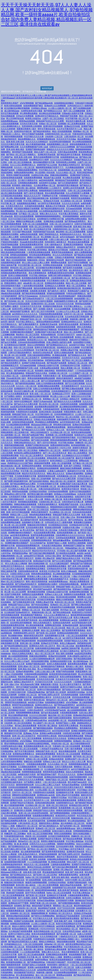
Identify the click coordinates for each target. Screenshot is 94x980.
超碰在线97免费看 (42, 463)
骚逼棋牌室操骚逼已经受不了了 (50, 167)
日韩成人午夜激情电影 (65, 257)
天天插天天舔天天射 (17, 692)
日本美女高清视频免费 (18, 787)
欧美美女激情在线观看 (81, 432)
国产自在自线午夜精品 (41, 437)
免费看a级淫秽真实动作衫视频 (27, 270)
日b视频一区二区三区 (58, 373)
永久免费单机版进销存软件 (51, 211)
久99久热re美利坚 (35, 710)
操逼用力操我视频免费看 (36, 882)
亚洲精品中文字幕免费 (57, 895)
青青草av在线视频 (27, 121)
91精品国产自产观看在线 (81, 563)
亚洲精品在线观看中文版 (61, 661)
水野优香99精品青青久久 (21, 419)
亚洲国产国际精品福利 (35, 149)
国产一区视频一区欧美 (43, 309)
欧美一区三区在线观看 (16, 576)
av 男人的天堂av (28, 486)
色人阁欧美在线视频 (71, 178)
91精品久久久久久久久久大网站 (60, 149)
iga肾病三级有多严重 (71, 648)
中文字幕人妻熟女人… (33, 201)
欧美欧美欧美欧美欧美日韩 (69, 288)
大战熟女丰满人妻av (40, 175)
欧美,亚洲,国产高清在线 (27, 620)
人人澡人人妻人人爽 (34, 499)
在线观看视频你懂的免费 (15, 862)
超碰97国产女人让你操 (47, 165)
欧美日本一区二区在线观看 (68, 754)
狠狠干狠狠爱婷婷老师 (11, 965)
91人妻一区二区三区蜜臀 (15, 355)
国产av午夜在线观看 (17, 509)
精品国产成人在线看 (53, 178)
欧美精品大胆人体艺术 (79, 805)
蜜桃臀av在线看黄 (59, 263)
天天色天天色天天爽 (45, 679)
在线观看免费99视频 (33, 178)
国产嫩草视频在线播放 (43, 728)
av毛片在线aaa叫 (67, 237)
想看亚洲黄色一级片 (13, 283)
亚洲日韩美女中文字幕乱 (31, 978)
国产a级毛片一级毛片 (57, 291)
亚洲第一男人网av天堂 (45, 558)
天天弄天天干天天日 (71, 358)
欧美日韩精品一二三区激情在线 (64, 461)
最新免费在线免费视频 (56, 427)
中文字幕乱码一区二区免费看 (56, 319)
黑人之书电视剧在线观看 (48, 669)
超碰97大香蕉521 (80, 448)
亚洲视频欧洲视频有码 (57, 821)
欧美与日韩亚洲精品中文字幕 (69, 924)
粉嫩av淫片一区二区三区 (50, 450)
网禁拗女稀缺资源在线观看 (18, 916)
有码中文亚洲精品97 (23, 401)
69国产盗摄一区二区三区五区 (43, 903)
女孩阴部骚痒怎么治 (65, 803)
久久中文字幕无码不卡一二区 (70, 129)
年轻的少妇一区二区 (60, 744)
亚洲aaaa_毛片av (31, 733)
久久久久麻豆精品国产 (59, 563)
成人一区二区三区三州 (45, 654)
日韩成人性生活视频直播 (45, 419)
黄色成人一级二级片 (75, 666)
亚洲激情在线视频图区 (51, 358)
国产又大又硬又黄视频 (75, 383)
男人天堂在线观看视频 (45, 327)
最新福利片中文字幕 (76, 471)
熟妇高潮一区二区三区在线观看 (24, 749)
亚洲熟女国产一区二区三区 (77, 759)
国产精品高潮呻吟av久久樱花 (23, 484)
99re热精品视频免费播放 (40, 515)
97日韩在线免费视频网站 (40, 255)
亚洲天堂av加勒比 (22, 440)
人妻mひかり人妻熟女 (11, 430)
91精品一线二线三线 (53, 499)
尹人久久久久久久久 (67, 774)
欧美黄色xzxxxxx (42, 798)
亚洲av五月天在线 (72, 126)
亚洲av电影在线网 (70, 625)
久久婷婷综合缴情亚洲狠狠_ (38, 744)
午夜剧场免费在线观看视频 (51, 314)
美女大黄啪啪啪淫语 (37, 273)
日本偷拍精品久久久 (13, 944)
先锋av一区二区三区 (48, 124)
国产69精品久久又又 (53, 111)
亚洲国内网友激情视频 (79, 592)
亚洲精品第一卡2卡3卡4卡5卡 (42, 929)
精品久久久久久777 (32, 196)
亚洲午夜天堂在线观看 (53, 126)
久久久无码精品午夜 (49, 936)
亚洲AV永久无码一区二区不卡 (42, 646)
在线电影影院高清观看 (66, 327)
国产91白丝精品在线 (62, 612)
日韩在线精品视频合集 (37, 448)
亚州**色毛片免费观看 (78, 263)
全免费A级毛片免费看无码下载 (50, 219)
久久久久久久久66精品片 (37, 142)
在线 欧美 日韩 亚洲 (32, 872)
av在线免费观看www (59, 581)
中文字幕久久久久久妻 (34, 137)
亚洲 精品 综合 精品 (82, 227)
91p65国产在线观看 (15, 893)
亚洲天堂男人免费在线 (28, 191)
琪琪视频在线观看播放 (28, 502)
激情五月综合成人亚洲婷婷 (39, 867)
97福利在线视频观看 (56, 293)
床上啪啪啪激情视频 (62, 574)
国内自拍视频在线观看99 (45, 288)
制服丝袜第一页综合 (36, 260)
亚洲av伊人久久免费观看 (55, 106)
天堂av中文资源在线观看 (19, 304)
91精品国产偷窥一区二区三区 (69, 587)
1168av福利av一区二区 (80, 239)
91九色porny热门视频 (30, 684)
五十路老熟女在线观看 (66, 553)
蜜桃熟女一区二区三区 (63, 906)
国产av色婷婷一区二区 (24, 371)
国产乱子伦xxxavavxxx (28, 296)
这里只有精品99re (64, 659)
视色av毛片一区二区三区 (57, 700)
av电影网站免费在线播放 (76, 219)
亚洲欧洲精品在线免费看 (49, 386)
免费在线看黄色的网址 (60, 445)
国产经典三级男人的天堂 (49, 695)
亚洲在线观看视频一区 (67, 533)
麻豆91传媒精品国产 (67, 296)
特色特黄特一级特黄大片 (56, 242)
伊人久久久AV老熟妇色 (63, 255)
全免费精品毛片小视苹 (39, 160)
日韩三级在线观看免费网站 (39, 355)
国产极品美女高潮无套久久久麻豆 (23, 942)
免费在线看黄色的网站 (24, 173)
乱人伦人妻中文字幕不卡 (70, 684)
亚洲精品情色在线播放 (55, 283)
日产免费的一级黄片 (10, 306)
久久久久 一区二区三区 (24, 167)
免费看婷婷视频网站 (63, 741)
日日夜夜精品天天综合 (58, 525)
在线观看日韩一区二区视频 (20, 857)
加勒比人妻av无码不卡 (66, 247)
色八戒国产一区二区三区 (44, 723)
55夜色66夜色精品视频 (38, 607)
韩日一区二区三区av (65, 646)
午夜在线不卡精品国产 (56, 962)
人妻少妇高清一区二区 (74, 137)
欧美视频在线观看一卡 (33, 769)
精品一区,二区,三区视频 (76, 283)
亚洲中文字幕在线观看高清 (49, 690)
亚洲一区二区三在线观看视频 (35, 224)
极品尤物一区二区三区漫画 (60, 715)
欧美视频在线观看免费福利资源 (36, 278)
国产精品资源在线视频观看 (34, 293)
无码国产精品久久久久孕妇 (76, 641)
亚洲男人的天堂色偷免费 (74, 188)
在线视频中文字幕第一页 (33, 522)
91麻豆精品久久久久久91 (25, 970)
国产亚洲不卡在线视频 (73, 268)
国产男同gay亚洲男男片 (76, 221)
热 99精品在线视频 (57, 862)
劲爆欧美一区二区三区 (81, 836)
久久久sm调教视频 (62, 309)
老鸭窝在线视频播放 (19, 255)
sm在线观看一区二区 (57, 720)
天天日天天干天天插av (66, 139)
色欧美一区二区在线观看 (36, 836)
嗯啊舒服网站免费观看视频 (36, 579)
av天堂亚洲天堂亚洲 (61, 731)
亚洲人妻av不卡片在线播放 (68, 795)
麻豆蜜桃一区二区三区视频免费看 (71, 232)
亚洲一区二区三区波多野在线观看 (34, 813)
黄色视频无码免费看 (36, 592)
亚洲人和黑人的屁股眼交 (53, 880)
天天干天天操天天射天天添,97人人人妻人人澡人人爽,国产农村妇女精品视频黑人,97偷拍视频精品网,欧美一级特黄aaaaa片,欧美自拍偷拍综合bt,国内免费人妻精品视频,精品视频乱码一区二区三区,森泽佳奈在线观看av (47, 14)
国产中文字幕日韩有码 (11, 399)
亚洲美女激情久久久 (44, 705)
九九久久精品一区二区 (66, 173)
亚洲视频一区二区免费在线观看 (72, 124)
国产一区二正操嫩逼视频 (74, 111)
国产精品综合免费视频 (73, 839)
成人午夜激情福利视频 (36, 144)
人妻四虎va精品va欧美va (36, 720)
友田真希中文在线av (48, 183)
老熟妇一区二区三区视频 (37, 759)
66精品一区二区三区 (35, 427)
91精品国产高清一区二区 (31, 319)
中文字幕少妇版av (66, 443)
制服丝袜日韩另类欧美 (58, 340)
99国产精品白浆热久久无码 (68, 558)
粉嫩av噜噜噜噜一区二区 (12, 556)
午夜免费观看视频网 (69, 713)
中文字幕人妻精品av (38, 275)
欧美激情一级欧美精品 (22, 185)
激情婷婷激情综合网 (47, 476)
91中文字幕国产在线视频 (33, 134)
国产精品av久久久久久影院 (33, 430)
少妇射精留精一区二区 (61, 278)
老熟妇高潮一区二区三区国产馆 (61, 458)
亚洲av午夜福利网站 (75, 473)
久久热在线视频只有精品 (23, 798)
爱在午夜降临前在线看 (14, 744)
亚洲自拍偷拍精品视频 (45, 803)
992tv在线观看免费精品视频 (71, 736)
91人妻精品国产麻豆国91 (68, 708)
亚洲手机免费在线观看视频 (42, 535)
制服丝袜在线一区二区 (42, 612)
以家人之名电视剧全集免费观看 (50, 383)
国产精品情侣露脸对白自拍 (53, 209)
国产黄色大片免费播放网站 (43, 916)
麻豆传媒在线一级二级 (11, 466)
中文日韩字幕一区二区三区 (30, 265)
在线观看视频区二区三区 (58, 144)
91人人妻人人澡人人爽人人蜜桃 (36, 263)
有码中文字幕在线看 (19, 160)
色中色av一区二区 (68, 610)
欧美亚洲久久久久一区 (37, 340)
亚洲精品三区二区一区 (32, 399)
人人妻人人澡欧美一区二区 (60, 108)
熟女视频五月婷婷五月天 (69, 165)
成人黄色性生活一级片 (79, 270)
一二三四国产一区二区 (79, 373)
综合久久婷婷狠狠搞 (36, 345)
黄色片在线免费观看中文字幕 (46, 157)
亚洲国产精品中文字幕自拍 (22, 803)
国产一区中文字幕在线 (34, 193)
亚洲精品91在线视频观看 (48, 468)
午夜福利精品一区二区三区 (41, 787)
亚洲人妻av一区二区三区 (48, 517)
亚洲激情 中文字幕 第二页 (30, 957)
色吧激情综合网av (53, 360)
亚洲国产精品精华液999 (25, 641)
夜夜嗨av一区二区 (81, 131)
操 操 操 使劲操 (21, 844)
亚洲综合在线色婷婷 (15, 461)
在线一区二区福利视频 (62, 463)
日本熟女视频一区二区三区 (13, 947)
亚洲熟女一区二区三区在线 (16, 659)
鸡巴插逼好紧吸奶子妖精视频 (27, 209)
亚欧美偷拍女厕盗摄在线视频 (64, 800)
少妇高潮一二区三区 (54, 137)
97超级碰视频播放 (71, 216)
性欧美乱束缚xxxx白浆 (28, 677)
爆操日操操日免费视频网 (71, 468)
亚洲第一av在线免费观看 (38, 967)
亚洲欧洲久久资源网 (31, 630)
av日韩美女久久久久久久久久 (25, 314)
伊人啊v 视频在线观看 (16, 198)
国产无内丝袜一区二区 (14, 301)
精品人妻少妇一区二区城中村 (63, 481)
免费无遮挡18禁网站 (10, 741)
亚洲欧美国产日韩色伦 (80, 175)
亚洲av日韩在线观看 (81, 425)
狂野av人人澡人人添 (56, 430)
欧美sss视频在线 (48, 335)
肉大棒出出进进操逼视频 (50, 113)
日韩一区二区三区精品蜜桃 (80, 191)
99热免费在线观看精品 (41, 574)
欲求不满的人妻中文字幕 (15, 849)
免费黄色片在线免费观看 (61, 509)
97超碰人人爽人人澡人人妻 (39, 576)
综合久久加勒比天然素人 (23, 654)
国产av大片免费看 (9, 342)
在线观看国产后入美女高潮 (64, 888)
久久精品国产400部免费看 (21, 931)
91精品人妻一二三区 (19, 515)
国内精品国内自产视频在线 (45, 329)
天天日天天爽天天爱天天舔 (13, 144)
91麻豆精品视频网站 (59, 175)
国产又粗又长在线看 (40, 440)
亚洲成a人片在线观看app (65, 494)
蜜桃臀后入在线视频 (72, 957)
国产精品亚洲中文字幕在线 (69, 155)
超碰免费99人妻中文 (42, 697)
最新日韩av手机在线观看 (71, 885)
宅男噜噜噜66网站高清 (41, 540)
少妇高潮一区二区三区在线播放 (32, 458)
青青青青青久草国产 (10, 103)
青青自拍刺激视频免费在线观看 (41, 378)
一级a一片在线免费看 (81, 576)
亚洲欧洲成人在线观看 (53, 221)
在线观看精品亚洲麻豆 (64, 103)
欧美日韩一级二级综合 (26, 188)
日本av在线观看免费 (17, 818)
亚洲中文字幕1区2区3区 (45, 347)
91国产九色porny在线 (43, 401)
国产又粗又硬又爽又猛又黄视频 (60, 911)
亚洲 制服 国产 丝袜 (63, 921)
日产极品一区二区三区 (29, 214)
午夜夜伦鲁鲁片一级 (52, 376)
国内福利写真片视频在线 (68, 185)
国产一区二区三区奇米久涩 (55, 453)
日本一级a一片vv (68, 517)
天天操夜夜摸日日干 (70, 386)
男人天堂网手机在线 (15, 119)
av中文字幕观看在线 (80, 769)
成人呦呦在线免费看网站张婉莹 (74, 407)
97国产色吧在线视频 (65, 672)
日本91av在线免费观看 (58, 491)
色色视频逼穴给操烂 (17, 710)
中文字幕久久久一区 (48, 170)
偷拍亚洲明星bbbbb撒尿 (81, 615)
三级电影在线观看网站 (61, 864)
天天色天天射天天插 (29, 124)
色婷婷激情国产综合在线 (44, 232)
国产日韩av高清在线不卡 (33, 299)
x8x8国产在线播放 (83, 378)
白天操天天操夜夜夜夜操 (59, 836)
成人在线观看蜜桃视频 (49, 620)
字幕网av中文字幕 (50, 196)
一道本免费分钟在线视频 (44, 247)
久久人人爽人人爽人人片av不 (17, 661)
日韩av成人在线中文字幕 (73, 113)
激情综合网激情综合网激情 (48, 322)
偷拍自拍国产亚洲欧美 (20, 311)
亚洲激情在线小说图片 (20, 507)
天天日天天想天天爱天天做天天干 (69, 787)
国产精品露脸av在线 (44, 103)
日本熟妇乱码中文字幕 (70, 365)
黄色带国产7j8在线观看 (22, 152)
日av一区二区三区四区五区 (13, 880)
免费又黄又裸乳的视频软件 (60, 275)
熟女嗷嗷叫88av (15, 636)
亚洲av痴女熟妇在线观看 (45, 708)
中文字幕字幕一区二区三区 (77, 119)
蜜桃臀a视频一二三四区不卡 (49, 188)
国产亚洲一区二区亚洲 (46, 633)
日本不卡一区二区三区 (74, 314)
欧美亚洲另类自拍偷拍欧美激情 (63, 674)
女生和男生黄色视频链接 (60, 142)
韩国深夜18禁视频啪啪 (22, 247)
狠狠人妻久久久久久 (49, 214)
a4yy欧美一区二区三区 (33, 283)
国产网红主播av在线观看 (73, 389)
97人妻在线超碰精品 (15, 373)
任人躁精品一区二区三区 (71, 201)
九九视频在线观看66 (75, 167)
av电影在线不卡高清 (27, 774)
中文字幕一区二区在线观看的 (33, 471)
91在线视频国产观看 (78, 954)
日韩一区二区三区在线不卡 (61, 224)
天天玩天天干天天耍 (48, 296)
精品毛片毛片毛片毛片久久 (34, 473)
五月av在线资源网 (53, 455)
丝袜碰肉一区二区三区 (20, 913)
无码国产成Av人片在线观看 (34, 965)
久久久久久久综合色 (71, 203)
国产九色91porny (76, 520)
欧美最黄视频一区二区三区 (70, 808)
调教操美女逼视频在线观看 (24, 795)
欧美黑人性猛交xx (33, 119)
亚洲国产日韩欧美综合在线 (34, 363)
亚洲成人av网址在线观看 (51, 733)
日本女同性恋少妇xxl (72, 931)
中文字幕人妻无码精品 (69, 214)
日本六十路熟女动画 (64, 767)
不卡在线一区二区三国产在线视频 (72, 551)
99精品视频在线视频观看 (25, 504)
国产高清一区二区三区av (47, 530)
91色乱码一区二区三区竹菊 (22, 268)
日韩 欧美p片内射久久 (28, 854)
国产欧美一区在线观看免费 (62, 337)
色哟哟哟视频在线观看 (78, 764)
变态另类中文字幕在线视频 (78, 430)
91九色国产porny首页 (43, 589)
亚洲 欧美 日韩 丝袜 (15, 142)
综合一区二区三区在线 (23, 347)
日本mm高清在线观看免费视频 (31, 342)
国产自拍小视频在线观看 (12, 618)
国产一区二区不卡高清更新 (43, 311)
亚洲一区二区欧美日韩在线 (16, 337)
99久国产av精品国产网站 (33, 435)
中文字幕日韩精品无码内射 (35, 718)
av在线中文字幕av (77, 345)
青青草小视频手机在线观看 (18, 175)
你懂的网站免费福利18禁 (58, 859)
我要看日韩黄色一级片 (27, 129)
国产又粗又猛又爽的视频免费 (42, 553)
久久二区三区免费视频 (32, 738)
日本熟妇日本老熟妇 (38, 491)
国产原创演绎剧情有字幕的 (64, 437)
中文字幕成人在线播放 (16, 340)
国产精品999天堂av (62, 589)
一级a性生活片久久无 (68, 936)
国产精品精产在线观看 (57, 363)
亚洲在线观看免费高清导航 (31, 245)
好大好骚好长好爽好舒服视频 (17, 108)
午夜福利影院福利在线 (14, 836)
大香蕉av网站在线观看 (49, 368)
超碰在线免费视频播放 (46, 754)
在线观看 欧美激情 (38, 291)
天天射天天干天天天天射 (31, 306)
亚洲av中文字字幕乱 (50, 643)
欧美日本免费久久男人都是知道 (45, 651)
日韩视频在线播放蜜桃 (28, 183)
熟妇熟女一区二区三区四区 (28, 335)
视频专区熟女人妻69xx (16, 360)
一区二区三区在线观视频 (77, 636)
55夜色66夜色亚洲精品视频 (48, 648)
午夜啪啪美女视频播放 (69, 196)
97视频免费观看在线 (46, 139)
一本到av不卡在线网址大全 (52, 749)
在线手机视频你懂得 (10, 281)
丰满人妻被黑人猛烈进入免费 (59, 342)
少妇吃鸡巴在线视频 (69, 404)
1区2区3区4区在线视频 (66, 597)
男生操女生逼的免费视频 (79, 242)
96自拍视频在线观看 (66, 942)
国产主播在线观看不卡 (29, 324)
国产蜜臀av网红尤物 (10, 147)
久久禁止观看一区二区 (45, 790)
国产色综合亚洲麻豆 (40, 605)
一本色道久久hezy (47, 597)
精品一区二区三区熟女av (28, 936)
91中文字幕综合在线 (47, 129)
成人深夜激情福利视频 (31, 852)
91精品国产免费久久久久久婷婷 (67, 515)
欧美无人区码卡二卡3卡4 (75, 211)
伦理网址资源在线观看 (53, 265)
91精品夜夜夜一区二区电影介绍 (15, 432)
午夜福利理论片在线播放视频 (33, 281)
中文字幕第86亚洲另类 (14, 759)
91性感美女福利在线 (10, 381)
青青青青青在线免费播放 (54, 772)
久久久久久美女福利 (38, 715)
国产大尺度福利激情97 (68, 183)
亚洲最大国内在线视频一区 (20, 918)
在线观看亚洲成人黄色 (24, 790)
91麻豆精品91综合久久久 (25, 443)
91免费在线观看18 (84, 607)
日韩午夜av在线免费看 (68, 152)
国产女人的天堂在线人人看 (61, 618)
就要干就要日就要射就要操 (60, 718)
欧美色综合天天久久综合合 (55, 738)
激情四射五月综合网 (55, 260)
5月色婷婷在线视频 (70, 695)
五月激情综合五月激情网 (15, 345)
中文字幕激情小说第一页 (58, 281)
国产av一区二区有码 (13, 777)
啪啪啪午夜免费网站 (66, 844)
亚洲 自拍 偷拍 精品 (15, 149)
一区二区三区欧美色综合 (19, 479)
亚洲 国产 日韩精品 (73, 466)
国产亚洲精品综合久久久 (57, 345)
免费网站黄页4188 (53, 625)
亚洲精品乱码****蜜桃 (18, 903)
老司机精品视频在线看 (53, 466)
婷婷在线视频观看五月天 (81, 144)
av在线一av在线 (84, 553)
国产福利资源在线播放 (25, 383)
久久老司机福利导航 (37, 821)
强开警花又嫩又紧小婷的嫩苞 (40, 494)
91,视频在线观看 (59, 355)
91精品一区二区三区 (10, 839)
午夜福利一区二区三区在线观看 (66, 746)
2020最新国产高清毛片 (25, 972)
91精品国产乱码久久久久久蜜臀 (50, 121)
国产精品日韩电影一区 (78, 949)
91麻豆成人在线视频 (33, 762)
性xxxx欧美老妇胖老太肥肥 (32, 242)
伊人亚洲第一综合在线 (45, 173)
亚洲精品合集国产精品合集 (80, 738)
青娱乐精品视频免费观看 (73, 381)
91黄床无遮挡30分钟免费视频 (41, 497)
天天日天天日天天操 (65, 304)
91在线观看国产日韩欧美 (15, 250)
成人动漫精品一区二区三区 (73, 823)
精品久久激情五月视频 (22, 926)
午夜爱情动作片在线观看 (27, 412)
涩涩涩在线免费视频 (81, 697)
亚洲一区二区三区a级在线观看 (31, 954)
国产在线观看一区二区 (46, 486)
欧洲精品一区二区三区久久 (61, 913)
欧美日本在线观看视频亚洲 (43, 934)
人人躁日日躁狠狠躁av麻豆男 (42, 417)
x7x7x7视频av (72, 702)
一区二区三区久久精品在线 (13, 569)
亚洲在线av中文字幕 (42, 561)
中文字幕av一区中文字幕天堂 (72, 849)
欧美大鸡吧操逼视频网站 (71, 677)
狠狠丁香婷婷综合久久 (49, 234)
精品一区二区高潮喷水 (74, 332)
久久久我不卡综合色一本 (12, 229)
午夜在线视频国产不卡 (59, 579)
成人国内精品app (12, 111)
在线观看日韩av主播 (63, 227)
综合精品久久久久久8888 (68, 347)
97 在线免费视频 (14, 299)
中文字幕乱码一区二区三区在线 (52, 628)
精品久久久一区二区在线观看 (37, 864)
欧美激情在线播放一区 (16, 962)
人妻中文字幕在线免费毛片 (20, 353)
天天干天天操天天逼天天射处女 (22, 219)
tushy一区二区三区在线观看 (38, 877)
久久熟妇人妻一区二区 (60, 432)
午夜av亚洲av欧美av (36, 692)
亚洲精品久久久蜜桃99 (55, 286)
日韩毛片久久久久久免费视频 (62, 147)
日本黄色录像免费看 (39, 239)
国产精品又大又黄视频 (18, 831)
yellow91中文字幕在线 (34, 556)
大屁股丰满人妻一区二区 (80, 250)
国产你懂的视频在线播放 (69, 903)
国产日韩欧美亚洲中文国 (24, 602)
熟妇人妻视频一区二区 (70, 368)
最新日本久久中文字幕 (81, 396)
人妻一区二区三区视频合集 (20, 162)
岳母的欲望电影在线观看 (12, 178)
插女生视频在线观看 (67, 751)
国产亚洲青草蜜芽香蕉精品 (18, 587)
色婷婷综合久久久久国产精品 (55, 270)
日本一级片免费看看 (74, 749)
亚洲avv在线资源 (56, 759)
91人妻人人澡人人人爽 (60, 396)
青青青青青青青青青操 (18, 756)
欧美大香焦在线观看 (13, 106)
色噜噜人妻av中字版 (69, 350)
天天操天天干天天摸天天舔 (43, 587)
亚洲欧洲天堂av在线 (47, 155)
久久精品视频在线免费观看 (18, 425)
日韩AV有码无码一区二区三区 (58, 134)
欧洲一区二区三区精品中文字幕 (38, 229)
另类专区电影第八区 (13, 718)
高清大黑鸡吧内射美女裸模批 (67, 918)
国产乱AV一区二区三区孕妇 (45, 875)
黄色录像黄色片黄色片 (26, 468)
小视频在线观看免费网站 (27, 170)
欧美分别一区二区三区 (65, 602)
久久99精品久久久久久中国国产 (76, 455)
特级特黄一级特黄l (78, 319)
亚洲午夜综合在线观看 (11, 278)
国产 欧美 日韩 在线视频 (79, 566)
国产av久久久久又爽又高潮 (26, 404)
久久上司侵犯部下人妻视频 (78, 193)
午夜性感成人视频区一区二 (68, 939)
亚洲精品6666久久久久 (72, 322)
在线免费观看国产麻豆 (33, 106)
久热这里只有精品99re (69, 530)
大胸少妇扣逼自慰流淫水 (15, 257)
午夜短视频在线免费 (20, 239)
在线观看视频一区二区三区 (70, 170)
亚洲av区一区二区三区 (78, 363)
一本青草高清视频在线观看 (39, 252)
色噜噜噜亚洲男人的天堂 (32, 317)
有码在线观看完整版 (40, 661)
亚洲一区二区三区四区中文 (24, 736)
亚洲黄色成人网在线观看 (56, 949)
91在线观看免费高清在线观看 (50, 641)
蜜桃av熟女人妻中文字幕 (15, 494)
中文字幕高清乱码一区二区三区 (78, 947)
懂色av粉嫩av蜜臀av (62, 540)
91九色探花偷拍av (36, 360)
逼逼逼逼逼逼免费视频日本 (28, 545)
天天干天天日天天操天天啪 (24, 900)
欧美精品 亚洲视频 (28, 839)
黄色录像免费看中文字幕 (44, 162)
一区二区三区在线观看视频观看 (59, 299)
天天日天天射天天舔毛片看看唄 (39, 301)
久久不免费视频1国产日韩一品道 (34, 147)
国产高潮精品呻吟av (36, 962)
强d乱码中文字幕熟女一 (80, 340)
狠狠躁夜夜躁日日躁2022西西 (53, 191)
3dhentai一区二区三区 (54, 944)
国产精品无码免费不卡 (11, 363)
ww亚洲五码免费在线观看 (22, 407)
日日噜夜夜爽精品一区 (14, 720)
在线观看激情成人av (69, 157)
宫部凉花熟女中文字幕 (54, 317)
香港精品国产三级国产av (78, 291)
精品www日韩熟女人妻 (42, 425)
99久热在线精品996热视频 (13, 252)
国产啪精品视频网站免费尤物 (14, 821)
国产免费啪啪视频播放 (60, 813)
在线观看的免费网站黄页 (43, 816)
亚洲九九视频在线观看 (18, 275)
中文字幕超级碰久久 (40, 507)
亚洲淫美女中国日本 (23, 131)
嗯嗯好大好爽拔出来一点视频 (29, 221)
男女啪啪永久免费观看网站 (47, 422)
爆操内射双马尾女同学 (34, 636)
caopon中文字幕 (8, 620)
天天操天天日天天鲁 (44, 682)
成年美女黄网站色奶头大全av (78, 944)
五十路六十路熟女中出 (28, 180)
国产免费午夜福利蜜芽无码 (16, 481)
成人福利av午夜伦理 (29, 520)
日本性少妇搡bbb (73, 898)
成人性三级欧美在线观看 (12, 193)
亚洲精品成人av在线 (69, 620)
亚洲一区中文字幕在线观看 (16, 227)
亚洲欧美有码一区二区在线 (43, 304)
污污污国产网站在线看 (22, 232)
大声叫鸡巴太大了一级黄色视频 (59, 522)
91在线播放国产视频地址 (32, 615)
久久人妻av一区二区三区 (40, 756)
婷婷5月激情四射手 (65, 378)
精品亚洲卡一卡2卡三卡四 (60, 448)
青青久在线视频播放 (63, 834)
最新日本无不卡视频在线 (44, 926)
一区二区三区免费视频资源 (13, 895)
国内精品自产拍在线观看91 (67, 180)
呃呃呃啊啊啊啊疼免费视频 (28, 713)
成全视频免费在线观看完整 (46, 407)
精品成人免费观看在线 (80, 581)
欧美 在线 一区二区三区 (40, 394)
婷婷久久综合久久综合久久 (22, 327)
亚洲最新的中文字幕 (23, 389)
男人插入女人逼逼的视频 (27, 211)
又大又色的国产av (38, 543)
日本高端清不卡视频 (13, 201)
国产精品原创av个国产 (47, 774)
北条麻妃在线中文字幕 (22, 561)
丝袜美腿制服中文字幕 (55, 636)
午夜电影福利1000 (51, 409)
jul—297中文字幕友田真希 (49, 203)
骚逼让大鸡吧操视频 (65, 600)
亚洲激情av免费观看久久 (23, 754)
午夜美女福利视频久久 (76, 293)
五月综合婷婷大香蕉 (35, 527)
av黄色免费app (42, 960)
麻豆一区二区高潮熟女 (76, 286)
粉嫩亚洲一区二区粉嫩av (15, 834)
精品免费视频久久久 (27, 139)
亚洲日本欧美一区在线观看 (51, 412)
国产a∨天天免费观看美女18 (16, 394)
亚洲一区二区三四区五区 (38, 509)
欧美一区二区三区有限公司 (41, 227)
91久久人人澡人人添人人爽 (74, 762)
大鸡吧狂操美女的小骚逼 (32, 111)
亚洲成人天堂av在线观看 (24, 538)
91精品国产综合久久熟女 (37, 373)
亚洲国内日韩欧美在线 (53, 306)
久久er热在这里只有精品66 (77, 317)
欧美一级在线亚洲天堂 (22, 589)
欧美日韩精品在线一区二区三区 (53, 520)
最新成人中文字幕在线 (55, 206)
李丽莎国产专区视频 (69, 116)
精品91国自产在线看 (47, 908)
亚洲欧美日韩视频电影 (73, 245)
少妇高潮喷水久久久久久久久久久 (70, 535)
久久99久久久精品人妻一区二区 (23, 489)
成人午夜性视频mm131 (14, 499)
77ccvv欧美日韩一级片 (16, 378)
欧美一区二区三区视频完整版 (40, 834)
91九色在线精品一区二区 (67, 929)
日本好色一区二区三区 (27, 908)
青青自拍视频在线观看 (43, 741)
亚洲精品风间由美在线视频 (56, 777)
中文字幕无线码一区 (44, 414)
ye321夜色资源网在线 (20, 535)
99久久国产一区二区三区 (45, 152)
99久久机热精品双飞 (40, 432)
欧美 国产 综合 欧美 (74, 872)
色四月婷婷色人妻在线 (47, 736)
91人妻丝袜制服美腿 (35, 625)
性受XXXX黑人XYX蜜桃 (32, 126)
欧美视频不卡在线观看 (60, 198)
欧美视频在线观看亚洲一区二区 (38, 746)
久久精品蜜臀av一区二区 (45, 185)
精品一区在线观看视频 (62, 131)
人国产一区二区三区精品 (53, 119)
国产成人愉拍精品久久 (82, 278)
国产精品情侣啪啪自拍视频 (25, 628)
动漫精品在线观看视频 (20, 651)
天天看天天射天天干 (25, 558)
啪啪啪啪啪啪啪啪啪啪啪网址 (48, 216)
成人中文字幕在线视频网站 (36, 618)
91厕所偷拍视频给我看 (14, 445)
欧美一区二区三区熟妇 (28, 450)
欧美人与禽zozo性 (69, 571)
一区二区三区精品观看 (41, 888)
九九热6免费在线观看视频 (66, 972)
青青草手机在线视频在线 (62, 252)
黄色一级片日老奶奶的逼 (37, 581)
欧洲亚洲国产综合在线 (69, 504)
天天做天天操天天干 (66, 335)
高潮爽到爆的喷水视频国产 (22, 332)
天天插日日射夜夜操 (73, 265)
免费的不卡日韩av (59, 798)
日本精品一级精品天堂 (70, 399)
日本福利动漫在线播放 (35, 206)
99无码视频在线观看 (13, 137)
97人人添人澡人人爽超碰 (16, 563)
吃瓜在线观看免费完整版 (45, 533)
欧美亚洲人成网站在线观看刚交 (28, 453)
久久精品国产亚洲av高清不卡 (17, 612)
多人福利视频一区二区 (11, 435)
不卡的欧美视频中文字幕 (25, 476)
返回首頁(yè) (47, 88)
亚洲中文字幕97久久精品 (71, 687)
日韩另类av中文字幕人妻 (73, 502)
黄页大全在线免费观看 (24, 216)
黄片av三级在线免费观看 (26, 726)
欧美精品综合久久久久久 (71, 234)
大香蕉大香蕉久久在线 (20, 574)
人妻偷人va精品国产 (57, 471)
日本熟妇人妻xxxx (39, 108)
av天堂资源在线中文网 (70, 422)
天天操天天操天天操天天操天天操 (21, 600)
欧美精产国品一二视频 (57, 543)
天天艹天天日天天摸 (66, 908)
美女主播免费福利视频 (55, 193)
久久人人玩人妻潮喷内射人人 (23, 165)
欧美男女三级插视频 (77, 543)
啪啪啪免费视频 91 (78, 780)
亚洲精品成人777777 (61, 394)
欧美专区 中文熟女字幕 (50, 571)
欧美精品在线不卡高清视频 (43, 846)
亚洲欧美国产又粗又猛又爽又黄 (49, 332)
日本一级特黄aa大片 (53, 245)
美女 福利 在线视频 (50, 610)
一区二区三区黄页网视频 (48, 885)
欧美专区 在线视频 (37, 859)
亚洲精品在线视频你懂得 (68, 633)
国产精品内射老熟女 (42, 131)
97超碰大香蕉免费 (53, 527)
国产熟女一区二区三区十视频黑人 (21, 155)
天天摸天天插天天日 (14, 206)
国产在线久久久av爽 (71, 690)
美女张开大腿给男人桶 (76, 121)
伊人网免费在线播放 (29, 113)
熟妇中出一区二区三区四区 (68, 417)
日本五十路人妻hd (53, 556)
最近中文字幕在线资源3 (76, 260)
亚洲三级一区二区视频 (30, 643)
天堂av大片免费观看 (25, 116)
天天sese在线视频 (74, 209)
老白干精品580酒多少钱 (38, 198)
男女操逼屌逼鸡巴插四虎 (53, 872)
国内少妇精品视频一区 (38, 563)
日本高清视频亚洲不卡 (61, 391)
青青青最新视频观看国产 (69, 329)
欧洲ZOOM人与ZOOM (82, 612)
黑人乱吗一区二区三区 (49, 404)
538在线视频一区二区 (30, 237)
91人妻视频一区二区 (50, 237)
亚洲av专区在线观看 (57, 656)
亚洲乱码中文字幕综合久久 (47, 116)
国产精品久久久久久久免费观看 (68, 401)
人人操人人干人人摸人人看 (68, 311)
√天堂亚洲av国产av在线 (55, 710)
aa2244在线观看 (46, 180)
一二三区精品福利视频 (37, 862)
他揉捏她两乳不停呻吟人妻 (66, 301)
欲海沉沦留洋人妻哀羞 (62, 831)
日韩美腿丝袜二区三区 (66, 476)
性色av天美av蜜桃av (13, 769)
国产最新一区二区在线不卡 (13, 427)
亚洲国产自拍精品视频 (24, 921)
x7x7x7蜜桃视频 (27, 103)
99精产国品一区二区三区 (57, 780)
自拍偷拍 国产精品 (22, 906)
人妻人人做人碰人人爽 (59, 239)
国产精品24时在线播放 (73, 556)
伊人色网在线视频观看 (82, 142)
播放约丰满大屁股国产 (18, 731)
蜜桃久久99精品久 (47, 942)
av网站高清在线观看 (29, 234)
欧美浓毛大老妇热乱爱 (43, 353)
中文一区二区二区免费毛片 (32, 455)
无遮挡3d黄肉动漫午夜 (78, 569)
